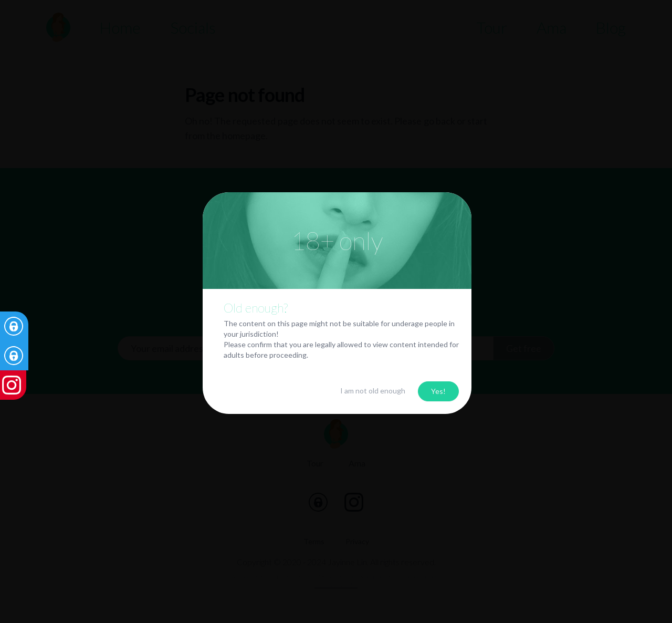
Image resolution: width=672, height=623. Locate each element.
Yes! (438, 391)
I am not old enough (373, 391)
